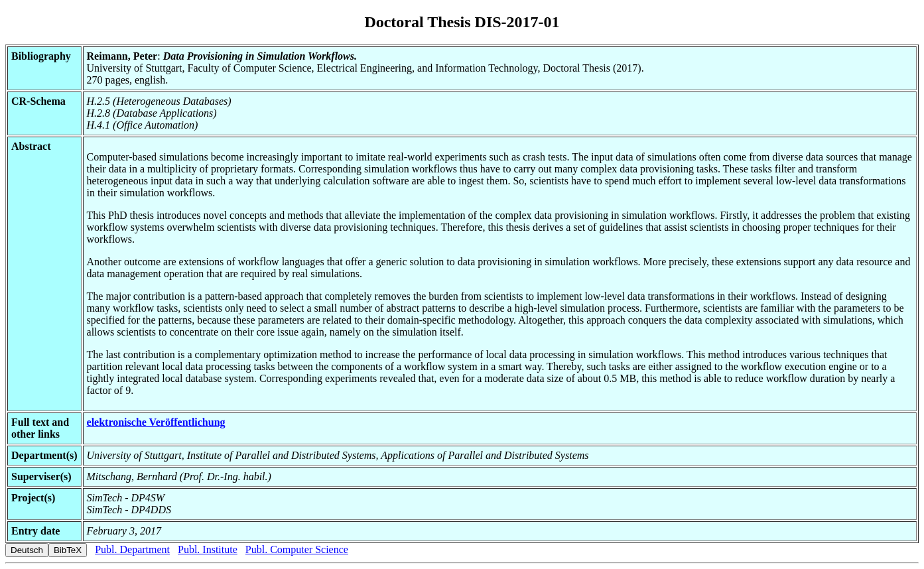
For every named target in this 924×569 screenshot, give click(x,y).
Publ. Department (132, 549)
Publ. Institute (208, 549)
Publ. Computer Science (297, 549)
